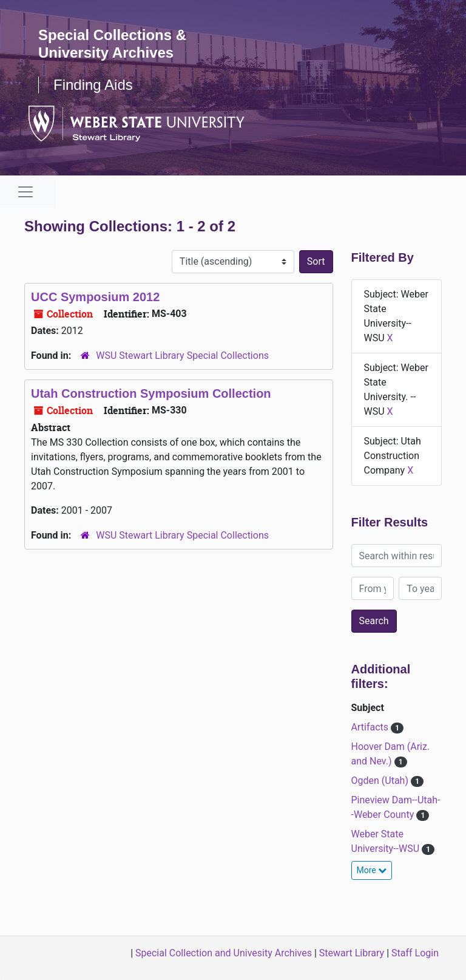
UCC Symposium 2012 (95, 297)
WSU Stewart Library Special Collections (182, 356)
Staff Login (415, 953)
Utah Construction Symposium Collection (151, 393)
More (372, 870)
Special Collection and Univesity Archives (224, 953)
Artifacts (371, 727)
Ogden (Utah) (381, 781)
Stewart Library (352, 953)
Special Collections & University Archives (112, 44)
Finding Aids (93, 85)
